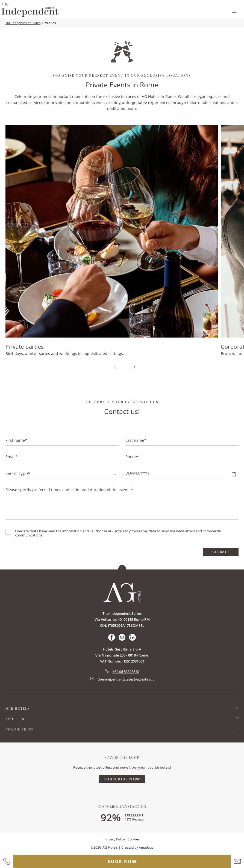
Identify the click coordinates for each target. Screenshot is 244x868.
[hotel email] (237, 861)
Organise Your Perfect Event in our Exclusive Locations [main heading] (122, 75)
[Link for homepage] (122, 593)
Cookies (134, 839)
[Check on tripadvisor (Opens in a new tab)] (122, 637)
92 (111, 817)
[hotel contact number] (7, 861)
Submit (221, 552)
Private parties (25, 347)
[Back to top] (122, 570)
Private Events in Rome (122, 85)
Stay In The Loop (122, 757)
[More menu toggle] (236, 10)
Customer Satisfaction (122, 806)
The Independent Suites (23, 23)
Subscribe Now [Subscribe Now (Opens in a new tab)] (122, 779)
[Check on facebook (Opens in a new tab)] (112, 637)
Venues (50, 23)
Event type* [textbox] (18, 473)
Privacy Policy (115, 839)
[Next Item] (132, 367)
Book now (122, 861)
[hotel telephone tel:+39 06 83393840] (122, 672)
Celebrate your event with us (122, 402)
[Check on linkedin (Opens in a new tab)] (132, 637)
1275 (134, 819)
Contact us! (122, 411)
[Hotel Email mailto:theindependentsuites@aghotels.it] (122, 679)
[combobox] (62, 474)
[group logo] (30, 10)
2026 (97, 847)
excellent (134, 815)
